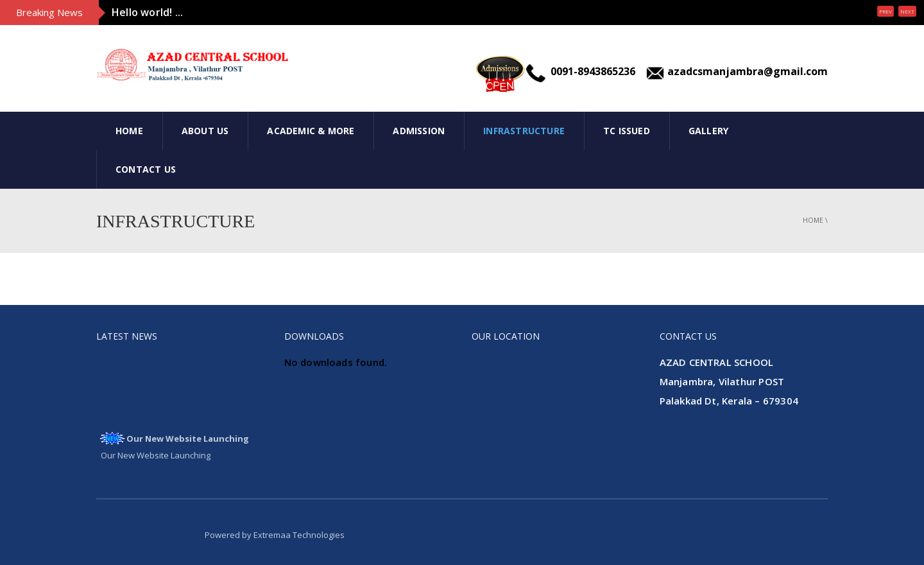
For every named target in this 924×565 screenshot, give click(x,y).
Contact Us (146, 169)
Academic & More (311, 131)
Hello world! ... (147, 12)
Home (129, 131)
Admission (419, 131)
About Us (205, 131)
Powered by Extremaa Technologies (275, 535)
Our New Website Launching (188, 440)
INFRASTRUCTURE (524, 131)
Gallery (708, 131)
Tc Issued (627, 131)
